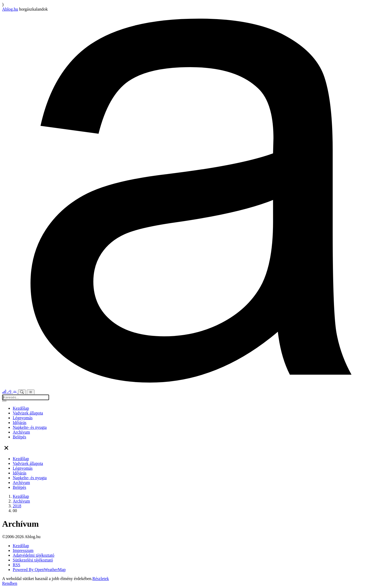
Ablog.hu (10, 9)
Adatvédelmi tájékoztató (34, 555)
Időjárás (20, 423)
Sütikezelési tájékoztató (33, 560)
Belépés (19, 437)
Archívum (21, 432)
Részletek (101, 579)
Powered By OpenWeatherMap (39, 570)
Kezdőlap (21, 408)
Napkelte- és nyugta (30, 427)
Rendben (10, 583)
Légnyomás (23, 418)
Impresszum (23, 550)
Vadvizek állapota (28, 413)
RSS (16, 565)
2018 (17, 506)
